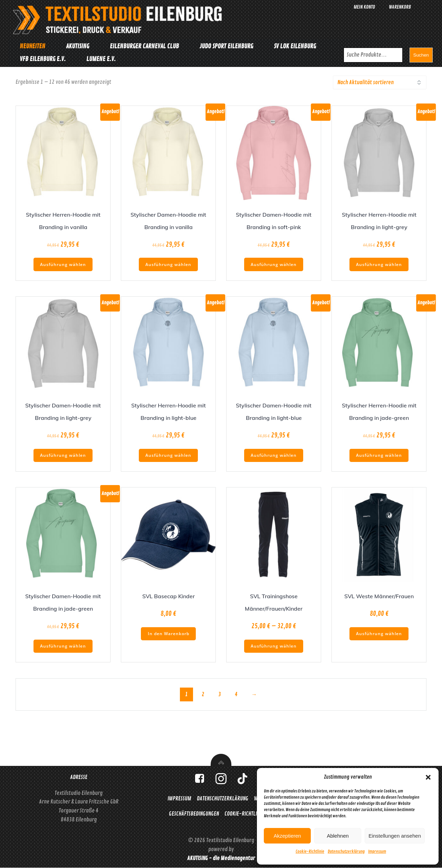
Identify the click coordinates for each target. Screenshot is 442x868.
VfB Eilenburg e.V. (42, 59)
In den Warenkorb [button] (169, 632)
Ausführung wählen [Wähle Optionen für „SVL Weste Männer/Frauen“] (379, 632)
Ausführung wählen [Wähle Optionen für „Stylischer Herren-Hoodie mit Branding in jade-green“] (379, 453)
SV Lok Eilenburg (294, 46)
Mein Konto (364, 7)
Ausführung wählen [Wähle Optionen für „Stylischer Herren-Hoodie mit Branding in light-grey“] (379, 263)
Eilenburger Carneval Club (143, 46)
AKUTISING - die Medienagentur (221, 858)
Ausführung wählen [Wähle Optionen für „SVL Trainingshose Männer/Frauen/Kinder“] (274, 644)
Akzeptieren (287, 836)
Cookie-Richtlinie (310, 852)
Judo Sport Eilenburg (225, 46)
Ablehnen (338, 836)
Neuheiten (31, 46)
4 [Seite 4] (236, 693)
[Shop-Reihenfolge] (380, 81)
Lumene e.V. (100, 59)
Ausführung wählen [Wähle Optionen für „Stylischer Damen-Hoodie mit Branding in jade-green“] (63, 644)
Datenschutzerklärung (346, 852)
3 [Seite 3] (220, 693)
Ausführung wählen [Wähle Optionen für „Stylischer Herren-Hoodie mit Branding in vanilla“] (63, 263)
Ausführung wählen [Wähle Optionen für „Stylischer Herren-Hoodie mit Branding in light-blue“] (168, 453)
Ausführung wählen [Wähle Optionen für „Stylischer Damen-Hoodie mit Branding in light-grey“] (63, 453)
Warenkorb (400, 7)
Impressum (377, 852)
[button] (428, 777)
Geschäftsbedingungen (194, 813)
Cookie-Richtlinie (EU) (249, 813)
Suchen (422, 54)
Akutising (76, 46)
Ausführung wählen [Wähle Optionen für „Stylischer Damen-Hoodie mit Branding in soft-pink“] (274, 263)
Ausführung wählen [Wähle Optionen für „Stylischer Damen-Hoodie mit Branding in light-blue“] (274, 453)
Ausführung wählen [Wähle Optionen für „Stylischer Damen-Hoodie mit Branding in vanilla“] (168, 263)
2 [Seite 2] (203, 693)
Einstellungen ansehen (395, 836)
